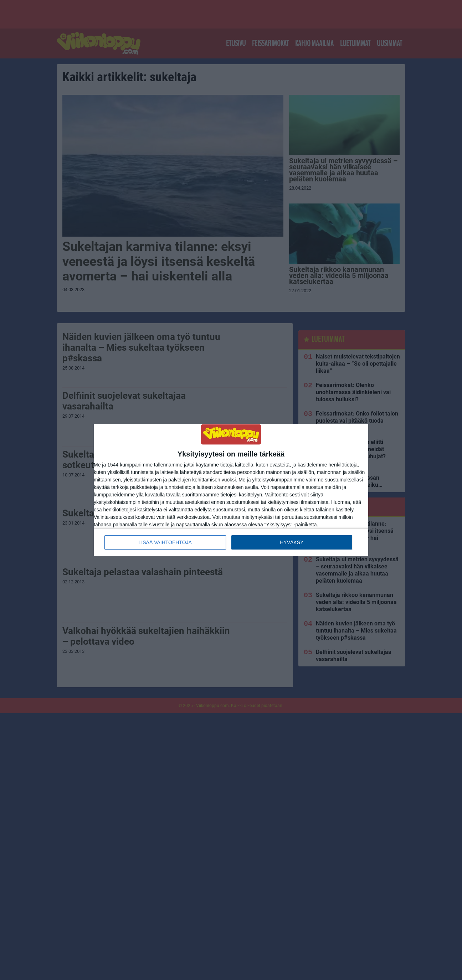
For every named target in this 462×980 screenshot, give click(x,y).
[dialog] (231, 490)
